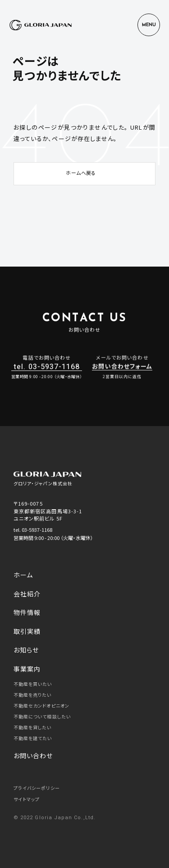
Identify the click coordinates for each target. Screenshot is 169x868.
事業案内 (27, 669)
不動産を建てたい (33, 738)
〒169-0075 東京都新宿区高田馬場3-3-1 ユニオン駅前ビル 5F (48, 511)
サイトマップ (27, 799)
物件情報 (27, 612)
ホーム (23, 575)
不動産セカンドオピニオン (41, 706)
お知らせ (26, 650)
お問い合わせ (33, 755)
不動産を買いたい (33, 684)
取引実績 (27, 631)
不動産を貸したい (33, 727)
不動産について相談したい (42, 716)
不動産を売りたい (33, 695)
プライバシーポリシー (37, 788)
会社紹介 (27, 594)
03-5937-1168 (37, 530)
